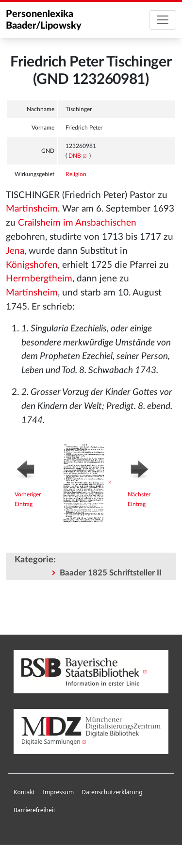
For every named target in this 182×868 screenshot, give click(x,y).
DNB (75, 156)
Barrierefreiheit (34, 810)
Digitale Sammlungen (51, 742)
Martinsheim (32, 209)
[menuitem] (24, 793)
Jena (15, 251)
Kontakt (24, 792)
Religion (76, 174)
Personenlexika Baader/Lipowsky (44, 20)
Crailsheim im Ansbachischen (77, 223)
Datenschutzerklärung (112, 792)
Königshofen (32, 265)
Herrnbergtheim (39, 279)
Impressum (58, 792)
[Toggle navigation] (163, 20)
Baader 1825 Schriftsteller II (111, 573)
